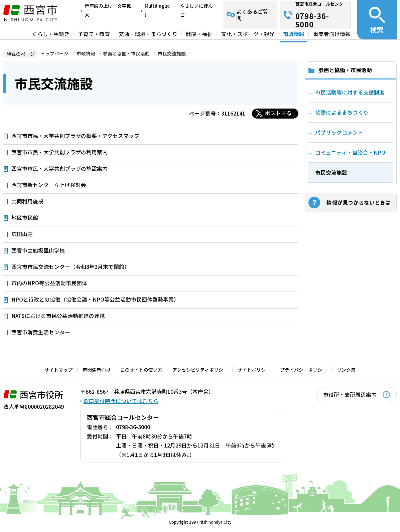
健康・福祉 (199, 34)
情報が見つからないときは (359, 203)
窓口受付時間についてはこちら (121, 401)
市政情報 (294, 34)
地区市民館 (25, 218)
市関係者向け (97, 370)
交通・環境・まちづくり (148, 34)
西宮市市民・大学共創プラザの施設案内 (59, 168)
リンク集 (346, 370)
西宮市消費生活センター (41, 332)
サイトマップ (58, 370)
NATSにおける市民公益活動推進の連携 (58, 316)
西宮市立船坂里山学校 (38, 250)
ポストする (278, 113)
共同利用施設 (27, 201)
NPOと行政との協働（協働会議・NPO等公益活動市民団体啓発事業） (95, 299)
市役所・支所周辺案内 (350, 395)
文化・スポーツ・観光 (248, 34)
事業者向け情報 (332, 34)
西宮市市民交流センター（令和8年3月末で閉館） (71, 267)
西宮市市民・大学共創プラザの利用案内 (59, 152)
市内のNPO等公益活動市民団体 (49, 283)
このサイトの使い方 (141, 370)
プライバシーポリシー (303, 370)
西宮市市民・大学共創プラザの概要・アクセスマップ (75, 136)
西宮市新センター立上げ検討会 (49, 185)
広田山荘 (22, 234)
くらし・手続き (51, 34)
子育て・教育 (94, 34)
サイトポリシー (254, 370)
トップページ (54, 53)
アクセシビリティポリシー (200, 370)
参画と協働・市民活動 (126, 53)
